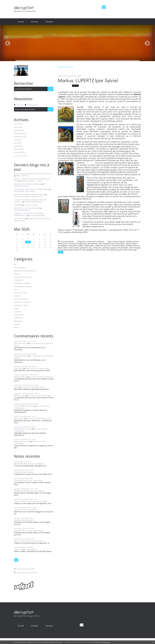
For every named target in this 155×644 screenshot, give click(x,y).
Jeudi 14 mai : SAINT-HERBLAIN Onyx (29, 194)
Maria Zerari (19, 419)
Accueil (21, 22)
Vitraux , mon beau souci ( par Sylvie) (29, 541)
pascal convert (132, 243)
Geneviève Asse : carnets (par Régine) (29, 531)
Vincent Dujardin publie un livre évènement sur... (33, 174)
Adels (16, 387)
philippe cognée (109, 248)
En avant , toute (31, 205)
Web (16, 327)
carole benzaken (118, 246)
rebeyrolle (99, 246)
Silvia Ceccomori (20, 343)
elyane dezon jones (22, 441)
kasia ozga (133, 250)
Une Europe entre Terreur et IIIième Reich (31, 189)
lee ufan (107, 246)
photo (16, 309)
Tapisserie (18, 318)
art (15, 264)
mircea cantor (101, 250)
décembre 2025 (20, 133)
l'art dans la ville (20, 293)
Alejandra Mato (20, 377)
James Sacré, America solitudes (26, 208)
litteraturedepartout (22, 210)
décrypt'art (24, 7)
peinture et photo (21, 299)
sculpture (18, 312)
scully (112, 243)
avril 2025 (18, 143)
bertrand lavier (122, 248)
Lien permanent (66, 241)
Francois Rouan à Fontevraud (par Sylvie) (30, 501)
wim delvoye (93, 243)
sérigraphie (19, 315)
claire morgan (135, 248)
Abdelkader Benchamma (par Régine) (29, 464)
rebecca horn (63, 243)
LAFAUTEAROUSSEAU (34, 202)
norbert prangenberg (78, 243)
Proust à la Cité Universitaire (38, 368)
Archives (35, 22)
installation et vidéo (22, 283)
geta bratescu (75, 250)
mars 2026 (18, 127)
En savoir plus (106, 642)
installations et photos (23, 287)
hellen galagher (88, 250)
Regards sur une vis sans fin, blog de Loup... (33, 219)
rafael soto (97, 248)
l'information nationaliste (24, 191)
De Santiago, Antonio (23, 429)
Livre (16, 290)
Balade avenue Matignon (24, 520)
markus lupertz (119, 241)
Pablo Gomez (19, 396)
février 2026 (19, 130)
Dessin (17, 274)
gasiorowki (123, 250)
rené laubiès (120, 243)
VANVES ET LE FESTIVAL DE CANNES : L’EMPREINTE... (29, 214)
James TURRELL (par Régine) (26, 549)
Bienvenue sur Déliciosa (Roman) (27, 184)
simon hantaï (74, 248)
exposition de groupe (23, 277)
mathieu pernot (132, 241)
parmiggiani (63, 246)
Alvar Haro (18, 368)
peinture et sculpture (23, 302)
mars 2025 (18, 146)
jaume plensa (63, 250)
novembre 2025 (20, 137)
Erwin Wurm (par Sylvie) (24, 472)
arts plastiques (20, 268)
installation (19, 280)
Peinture (17, 296)
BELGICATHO (22, 176)
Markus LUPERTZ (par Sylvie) (88, 80)
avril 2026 (18, 124)
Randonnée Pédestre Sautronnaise (28, 196)
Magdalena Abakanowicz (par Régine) (29, 491)
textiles (17, 324)
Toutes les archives (21, 156)
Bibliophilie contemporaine (25, 271)
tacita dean (73, 246)
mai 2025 (18, 140)
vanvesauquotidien (37, 215)
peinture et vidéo (21, 305)
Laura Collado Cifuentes (24, 406)
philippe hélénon (133, 246)
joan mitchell (104, 243)
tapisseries (18, 321)
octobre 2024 (19, 152)
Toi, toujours (19, 218)
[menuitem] (21, 22)
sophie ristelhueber (86, 246)
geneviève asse (86, 248)
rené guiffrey (112, 250)
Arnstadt (17, 205)
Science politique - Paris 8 (32, 181)
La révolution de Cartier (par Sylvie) (34, 344)
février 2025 (19, 149)
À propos (49, 22)
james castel (63, 248)
